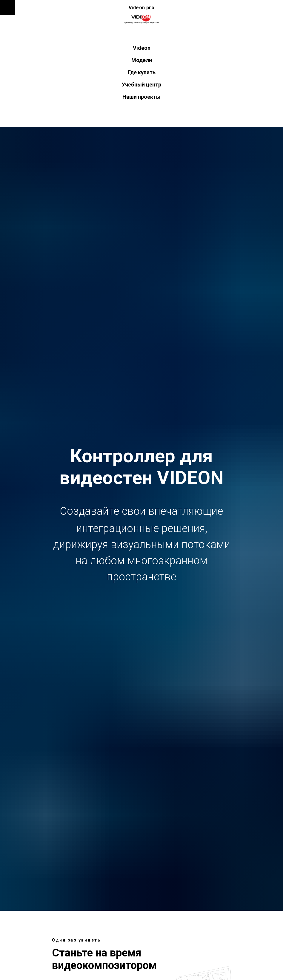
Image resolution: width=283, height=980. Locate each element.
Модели (142, 60)
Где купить (142, 72)
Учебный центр (141, 85)
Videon (142, 48)
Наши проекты (141, 97)
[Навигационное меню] (7, 7)
